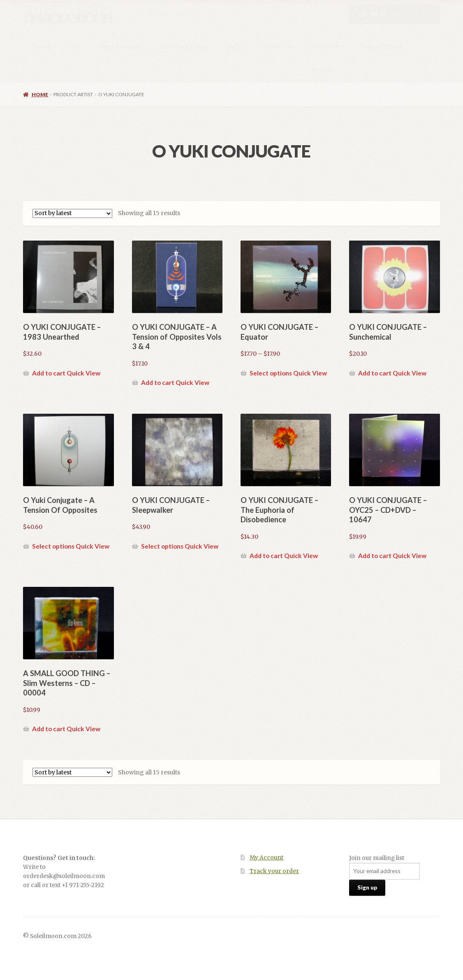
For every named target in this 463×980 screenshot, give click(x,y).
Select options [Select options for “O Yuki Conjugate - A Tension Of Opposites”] (53, 546)
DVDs (234, 46)
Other (272, 46)
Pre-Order (328, 46)
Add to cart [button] (49, 373)
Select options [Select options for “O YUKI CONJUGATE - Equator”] (271, 373)
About (322, 70)
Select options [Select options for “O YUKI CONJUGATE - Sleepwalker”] (162, 546)
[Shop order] (72, 213)
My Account (266, 858)
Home (42, 46)
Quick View (83, 373)
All (75, 46)
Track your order (274, 871)
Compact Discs (184, 46)
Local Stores (383, 46)
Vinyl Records (120, 46)
